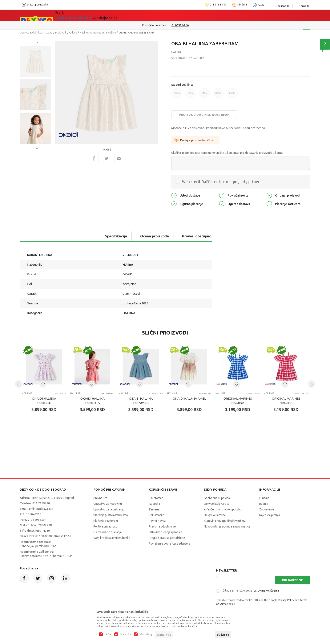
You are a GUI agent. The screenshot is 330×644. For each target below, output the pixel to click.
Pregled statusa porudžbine (167, 538)
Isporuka (154, 504)
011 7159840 (41, 503)
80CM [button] (218, 95)
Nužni (108, 635)
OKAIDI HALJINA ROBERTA (92, 401)
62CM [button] (177, 95)
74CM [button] (204, 95)
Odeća (73, 33)
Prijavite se (292, 580)
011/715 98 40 (180, 25)
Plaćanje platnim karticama (111, 515)
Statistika (126, 635)
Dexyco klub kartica (217, 504)
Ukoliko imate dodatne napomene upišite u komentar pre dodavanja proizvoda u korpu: (227, 153)
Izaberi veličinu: (182, 85)
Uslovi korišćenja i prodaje (166, 532)
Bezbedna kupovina (217, 498)
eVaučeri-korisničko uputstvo (223, 509)
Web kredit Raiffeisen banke (112, 538)
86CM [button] (232, 95)
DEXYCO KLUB (162, 15)
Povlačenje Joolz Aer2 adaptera (170, 544)
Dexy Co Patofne (215, 515)
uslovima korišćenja (266, 590)
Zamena (154, 509)
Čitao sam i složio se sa (251, 590)
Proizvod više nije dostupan (204, 115)
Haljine (112, 33)
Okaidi (189, 15)
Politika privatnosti (105, 526)
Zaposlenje (267, 509)
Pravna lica (100, 498)
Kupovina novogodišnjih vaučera (225, 521)
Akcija (98, 15)
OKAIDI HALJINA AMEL (189, 398)
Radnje (264, 504)
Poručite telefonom (156, 25)
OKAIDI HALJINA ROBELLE (44, 401)
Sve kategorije (73, 15)
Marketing (146, 635)
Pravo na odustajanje (162, 526)
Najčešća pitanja (270, 515)
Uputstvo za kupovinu (108, 504)
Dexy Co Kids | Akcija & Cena (36, 33)
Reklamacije (156, 515)
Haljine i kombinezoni (92, 33)
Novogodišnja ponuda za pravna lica (227, 526)
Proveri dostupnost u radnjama (130, 236)
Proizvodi (61, 33)
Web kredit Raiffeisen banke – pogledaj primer (221, 182)
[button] (43, 384)
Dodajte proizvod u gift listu (195, 140)
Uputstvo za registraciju (109, 509)
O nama (264, 498)
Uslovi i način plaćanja (108, 532)
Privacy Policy (286, 600)
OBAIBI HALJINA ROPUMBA (141, 401)
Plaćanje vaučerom (106, 521)
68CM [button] (191, 95)
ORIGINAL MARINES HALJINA (238, 401)
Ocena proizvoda (76, 236)
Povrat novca (157, 521)
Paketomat (156, 498)
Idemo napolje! (126, 15)
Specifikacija (37, 236)
